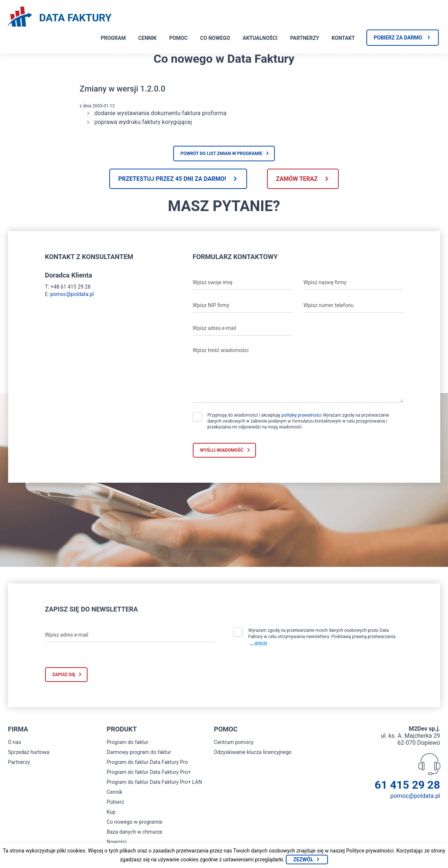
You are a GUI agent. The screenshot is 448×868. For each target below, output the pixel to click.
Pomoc (178, 38)
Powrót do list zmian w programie (222, 154)
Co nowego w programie (135, 822)
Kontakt (343, 38)
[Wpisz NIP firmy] (243, 305)
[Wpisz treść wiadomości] (298, 373)
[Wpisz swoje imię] (243, 282)
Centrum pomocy (234, 742)
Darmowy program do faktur (139, 752)
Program (113, 38)
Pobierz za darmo (398, 38)
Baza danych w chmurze (135, 832)
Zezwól (303, 860)
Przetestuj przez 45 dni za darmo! (172, 179)
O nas (15, 742)
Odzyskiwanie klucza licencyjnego (253, 752)
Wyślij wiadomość (222, 450)
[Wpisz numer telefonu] (353, 305)
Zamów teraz (297, 179)
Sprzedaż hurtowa (29, 752)
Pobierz (115, 802)
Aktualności (260, 38)
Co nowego (215, 38)
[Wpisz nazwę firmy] (353, 282)
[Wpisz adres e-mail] (243, 328)
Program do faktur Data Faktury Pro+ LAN (154, 782)
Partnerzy (304, 38)
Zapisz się (64, 675)
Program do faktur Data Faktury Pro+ (149, 772)
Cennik (147, 38)
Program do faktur (128, 742)
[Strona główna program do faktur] (59, 17)
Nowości (117, 842)
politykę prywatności (302, 415)
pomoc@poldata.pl (72, 294)
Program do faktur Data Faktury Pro (147, 762)
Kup (111, 812)
